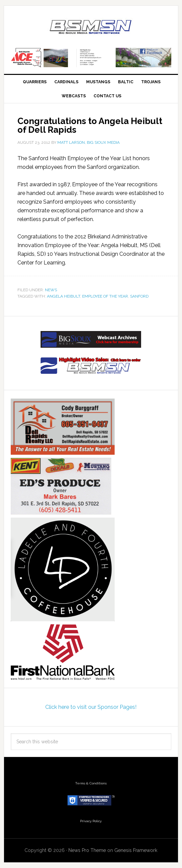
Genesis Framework (136, 850)
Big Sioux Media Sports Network (91, 27)
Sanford (139, 296)
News (51, 290)
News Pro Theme (87, 850)
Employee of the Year (105, 296)
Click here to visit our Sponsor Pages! (91, 707)
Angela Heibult (64, 296)
